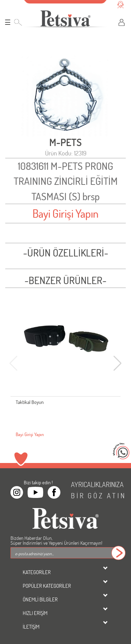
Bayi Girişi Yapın (65, 213)
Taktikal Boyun (30, 402)
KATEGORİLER (37, 572)
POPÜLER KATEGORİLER (47, 586)
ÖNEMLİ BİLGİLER (40, 599)
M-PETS (65, 142)
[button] (118, 363)
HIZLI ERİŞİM (35, 613)
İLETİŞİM (31, 627)
